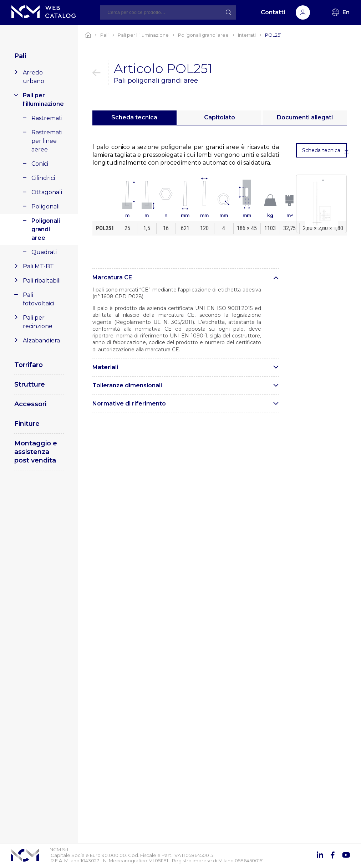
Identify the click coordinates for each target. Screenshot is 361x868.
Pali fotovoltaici (39, 299)
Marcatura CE (112, 277)
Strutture (30, 384)
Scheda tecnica (134, 117)
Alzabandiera (41, 340)
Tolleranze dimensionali (127, 385)
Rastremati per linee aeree (47, 141)
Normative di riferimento (129, 404)
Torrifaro (29, 365)
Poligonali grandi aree (46, 229)
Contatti (273, 12)
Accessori (30, 404)
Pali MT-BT (38, 266)
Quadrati (44, 252)
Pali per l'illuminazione (43, 100)
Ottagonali (47, 192)
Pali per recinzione (38, 322)
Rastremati (47, 118)
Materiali (105, 367)
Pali (20, 56)
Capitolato (220, 117)
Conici (40, 164)
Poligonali (45, 206)
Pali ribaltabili (42, 281)
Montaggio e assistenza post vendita (36, 452)
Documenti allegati (305, 117)
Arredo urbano (34, 77)
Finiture (27, 424)
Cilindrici (43, 178)
